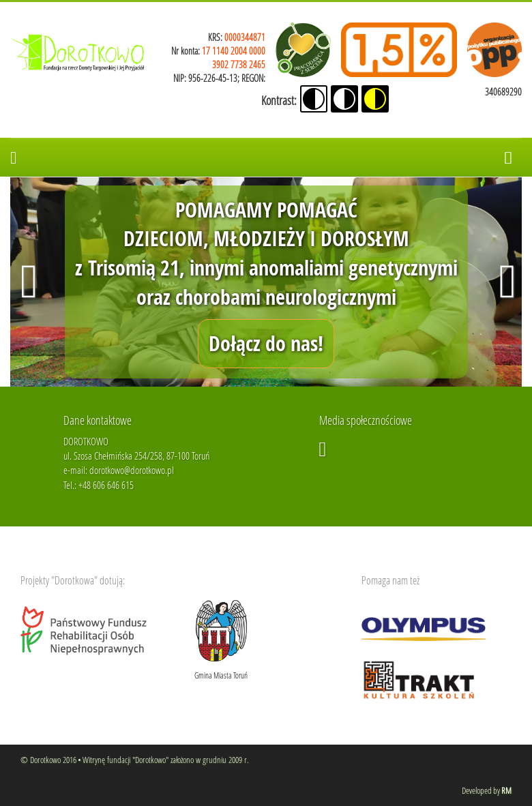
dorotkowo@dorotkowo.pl (132, 470)
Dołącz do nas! (266, 343)
